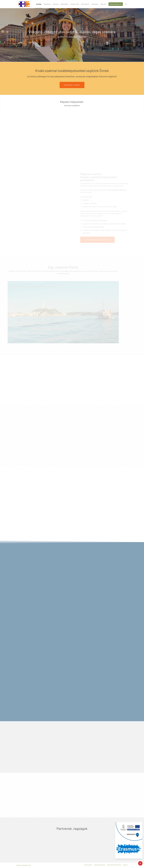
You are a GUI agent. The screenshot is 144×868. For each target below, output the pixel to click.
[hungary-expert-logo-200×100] (25, 4)
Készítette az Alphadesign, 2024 (24, 865)
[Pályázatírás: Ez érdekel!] (72, 85)
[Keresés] (126, 4)
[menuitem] (39, 4)
